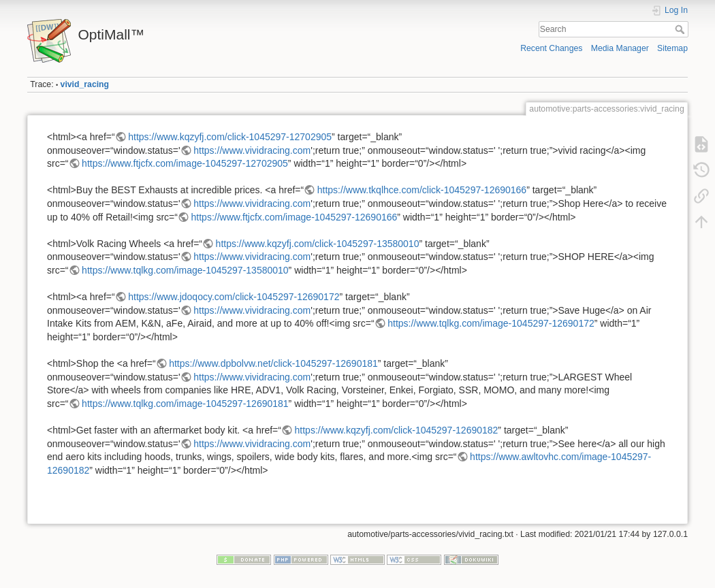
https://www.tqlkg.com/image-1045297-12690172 (491, 323)
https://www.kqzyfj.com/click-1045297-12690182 (397, 430)
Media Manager (620, 48)
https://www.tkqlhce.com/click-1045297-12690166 (422, 190)
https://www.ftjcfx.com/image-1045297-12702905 (185, 163)
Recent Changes (551, 48)
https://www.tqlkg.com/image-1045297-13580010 (185, 270)
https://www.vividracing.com (252, 150)
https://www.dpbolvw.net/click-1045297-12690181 (273, 363)
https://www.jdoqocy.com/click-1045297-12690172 (234, 297)
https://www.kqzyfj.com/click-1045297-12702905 (230, 137)
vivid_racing (85, 84)
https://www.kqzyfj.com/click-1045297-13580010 (318, 244)
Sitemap (672, 48)
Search (681, 29)
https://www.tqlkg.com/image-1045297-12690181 (185, 404)
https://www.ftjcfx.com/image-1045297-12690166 (295, 217)
